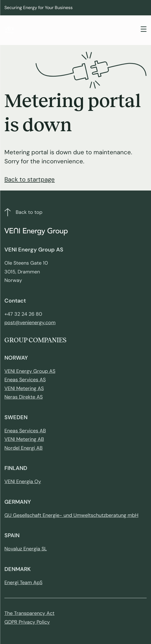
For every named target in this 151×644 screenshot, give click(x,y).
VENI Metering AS (24, 388)
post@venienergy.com (30, 323)
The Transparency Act (29, 613)
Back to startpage (30, 179)
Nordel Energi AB (24, 448)
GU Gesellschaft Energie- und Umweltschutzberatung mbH (71, 515)
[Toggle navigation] (144, 30)
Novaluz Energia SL (26, 549)
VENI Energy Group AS (30, 371)
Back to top (23, 212)
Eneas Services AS (25, 380)
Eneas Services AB (25, 431)
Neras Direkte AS (24, 397)
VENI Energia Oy (23, 481)
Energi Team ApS (23, 583)
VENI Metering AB (24, 439)
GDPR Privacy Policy (27, 622)
